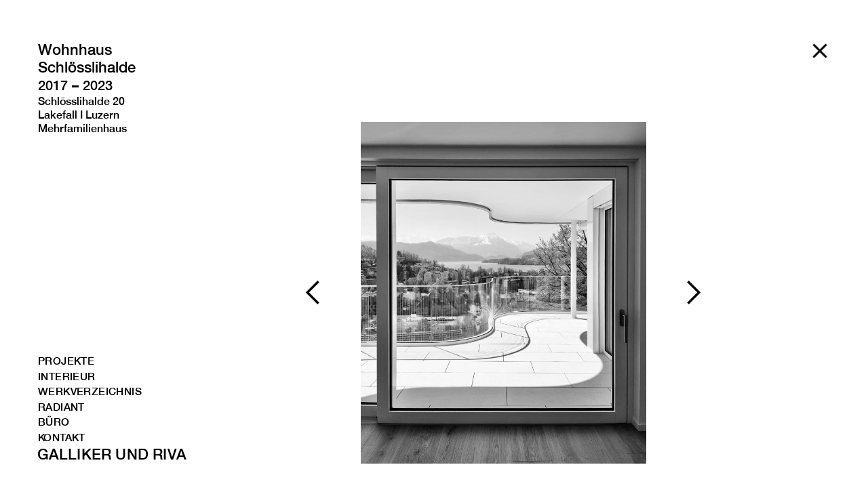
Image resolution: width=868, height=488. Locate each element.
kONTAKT (62, 438)
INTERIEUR (67, 377)
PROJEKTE (66, 362)
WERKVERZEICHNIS (80, 392)
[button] (313, 293)
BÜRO (54, 423)
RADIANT (61, 408)
